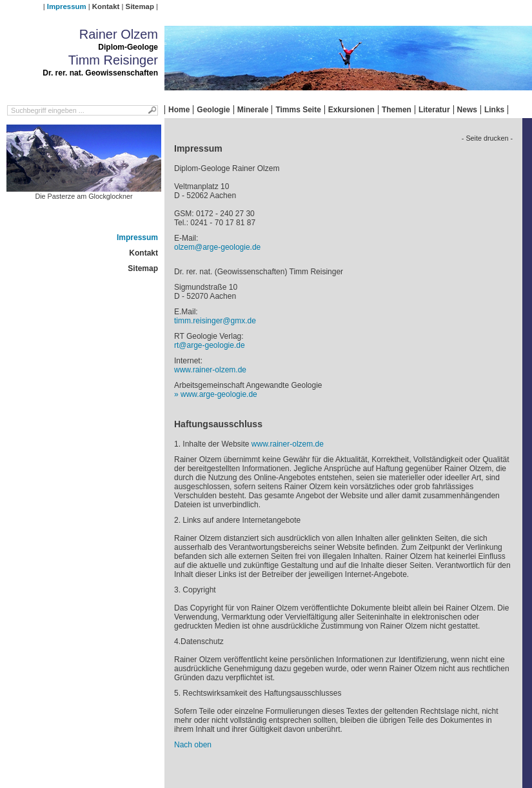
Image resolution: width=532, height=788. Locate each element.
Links (494, 110)
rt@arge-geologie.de (210, 345)
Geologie (213, 110)
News (467, 110)
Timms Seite (298, 110)
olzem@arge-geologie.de (217, 247)
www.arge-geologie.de (219, 394)
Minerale (253, 110)
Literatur (434, 110)
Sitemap (140, 6)
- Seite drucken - (487, 138)
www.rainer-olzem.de (210, 370)
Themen (397, 110)
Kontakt (106, 6)
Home (179, 110)
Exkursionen (351, 110)
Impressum (67, 6)
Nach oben (193, 745)
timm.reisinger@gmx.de (215, 321)
